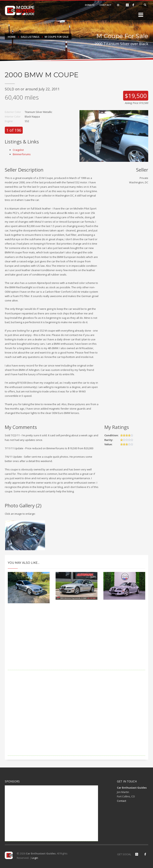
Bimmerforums (22, 154)
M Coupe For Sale (57, 37)
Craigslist (18, 150)
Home (12, 37)
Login (35, 858)
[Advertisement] (76, 642)
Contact (122, 801)
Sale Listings (30, 37)
